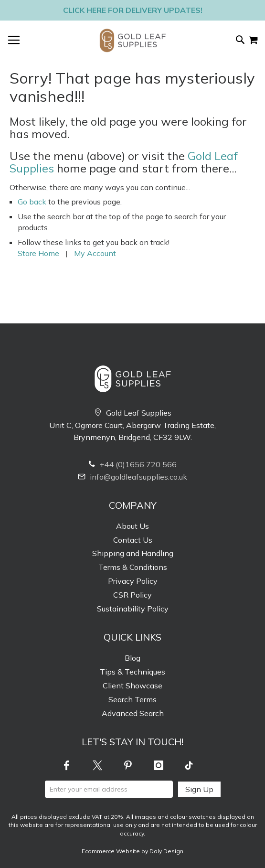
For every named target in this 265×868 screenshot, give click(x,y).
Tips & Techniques (132, 672)
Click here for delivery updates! (133, 10)
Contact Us (133, 540)
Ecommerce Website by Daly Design (132, 851)
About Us (132, 526)
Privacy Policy (133, 581)
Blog (132, 658)
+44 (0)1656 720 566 (133, 464)
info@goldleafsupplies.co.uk (132, 477)
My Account (95, 253)
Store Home (38, 253)
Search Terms (132, 699)
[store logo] (133, 40)
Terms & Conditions (133, 567)
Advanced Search (133, 713)
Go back (32, 202)
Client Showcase (132, 686)
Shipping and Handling (133, 553)
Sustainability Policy (133, 609)
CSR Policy (132, 595)
